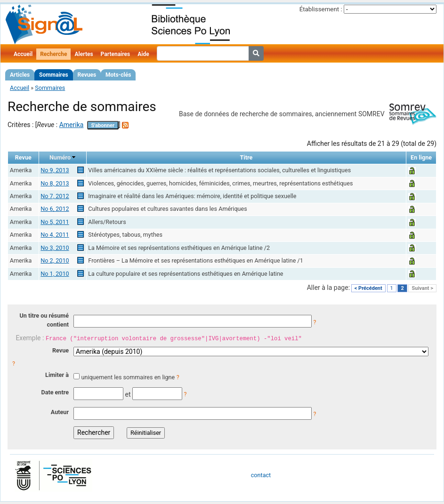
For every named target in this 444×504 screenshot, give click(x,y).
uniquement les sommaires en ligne (128, 377)
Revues (87, 75)
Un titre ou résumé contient (44, 320)
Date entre (55, 392)
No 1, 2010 (55, 274)
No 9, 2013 (55, 170)
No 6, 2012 (55, 209)
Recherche (53, 54)
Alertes (84, 54)
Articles (20, 75)
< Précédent (368, 288)
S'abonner (103, 125)
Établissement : (321, 9)
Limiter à (57, 375)
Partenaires (116, 54)
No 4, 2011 (55, 235)
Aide (143, 54)
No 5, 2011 (55, 222)
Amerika (72, 125)
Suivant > (422, 288)
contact (261, 475)
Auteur (60, 412)
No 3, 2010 (55, 248)
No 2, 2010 (55, 260)
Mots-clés (118, 75)
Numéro (60, 157)
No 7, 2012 (55, 196)
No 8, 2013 (55, 183)
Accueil (23, 54)
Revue (61, 350)
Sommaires (53, 75)
